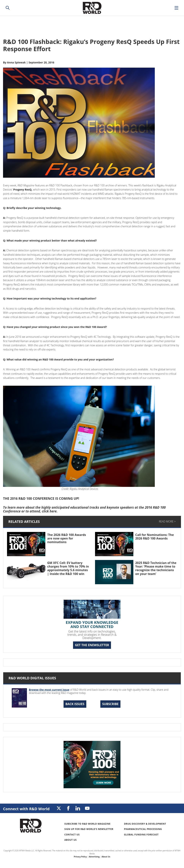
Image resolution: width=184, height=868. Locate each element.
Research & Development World (92, 8)
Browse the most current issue (49, 690)
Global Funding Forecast (141, 835)
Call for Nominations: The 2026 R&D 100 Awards (155, 537)
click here (49, 511)
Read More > (167, 521)
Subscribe (110, 704)
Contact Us (72, 835)
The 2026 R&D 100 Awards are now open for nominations (67, 538)
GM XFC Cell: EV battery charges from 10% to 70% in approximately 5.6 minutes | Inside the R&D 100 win (68, 568)
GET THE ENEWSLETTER (92, 645)
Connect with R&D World (26, 809)
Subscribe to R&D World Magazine (87, 824)
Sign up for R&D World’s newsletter (89, 829)
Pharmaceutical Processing (143, 829)
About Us (70, 840)
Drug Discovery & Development (145, 824)
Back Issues (75, 704)
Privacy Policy (80, 857)
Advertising (94, 857)
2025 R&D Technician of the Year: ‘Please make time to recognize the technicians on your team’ (156, 568)
